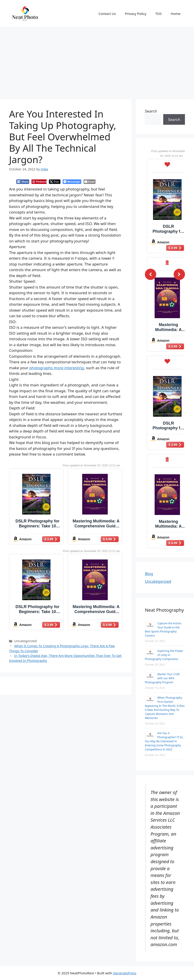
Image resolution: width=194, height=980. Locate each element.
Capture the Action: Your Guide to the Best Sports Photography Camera (163, 629)
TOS (158, 14)
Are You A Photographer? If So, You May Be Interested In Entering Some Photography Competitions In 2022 (164, 741)
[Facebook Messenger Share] (72, 182)
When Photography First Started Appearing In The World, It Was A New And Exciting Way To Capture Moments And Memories (165, 708)
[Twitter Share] (55, 182)
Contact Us (107, 14)
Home (176, 14)
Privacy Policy (136, 14)
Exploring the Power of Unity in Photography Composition (164, 655)
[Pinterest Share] (39, 182)
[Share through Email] (90, 182)
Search (151, 111)
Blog (149, 574)
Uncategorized (158, 581)
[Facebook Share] (23, 182)
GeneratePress (125, 973)
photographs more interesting (56, 368)
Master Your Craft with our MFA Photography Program (162, 678)
